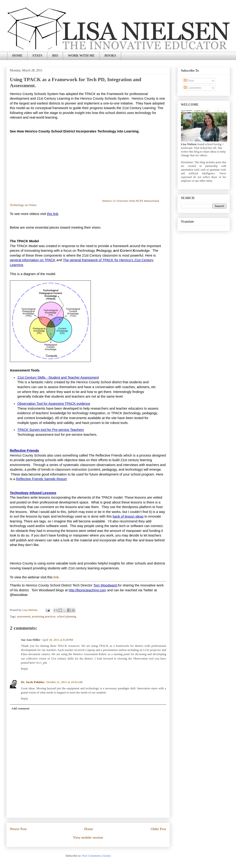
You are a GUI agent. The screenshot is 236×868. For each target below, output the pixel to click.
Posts (189, 81)
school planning (67, 616)
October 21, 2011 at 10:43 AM (64, 682)
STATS (37, 56)
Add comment (20, 708)
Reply (25, 669)
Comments (193, 88)
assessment (24, 616)
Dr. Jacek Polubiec (33, 682)
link (56, 577)
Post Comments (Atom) (96, 856)
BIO (55, 56)
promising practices (44, 616)
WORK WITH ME (81, 56)
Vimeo (32, 205)
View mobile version (88, 837)
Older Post (158, 829)
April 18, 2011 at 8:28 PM (57, 640)
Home (89, 829)
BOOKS (110, 56)
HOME (17, 56)
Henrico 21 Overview (115, 201)
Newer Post (18, 829)
